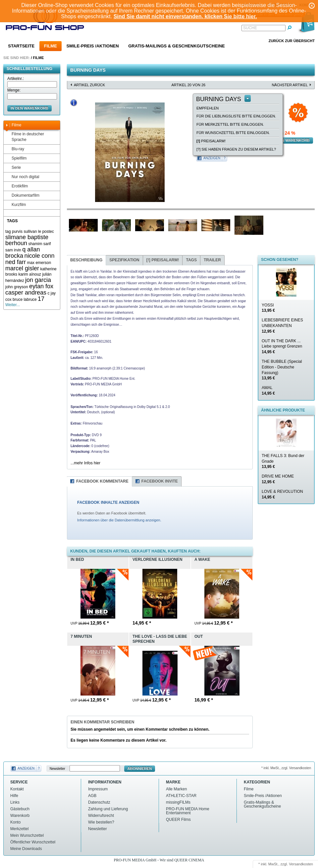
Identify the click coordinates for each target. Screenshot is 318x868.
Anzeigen (212, 158)
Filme (51, 46)
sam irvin (13, 250)
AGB (92, 796)
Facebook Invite (160, 481)
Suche (250, 28)
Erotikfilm (17, 186)
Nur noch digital (22, 177)
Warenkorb (20, 816)
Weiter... (13, 305)
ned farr (16, 262)
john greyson (17, 287)
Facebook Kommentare (102, 481)
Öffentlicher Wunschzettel (33, 842)
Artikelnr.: (16, 79)
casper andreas (26, 293)
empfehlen (208, 108)
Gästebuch (20, 809)
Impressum (98, 789)
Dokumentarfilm (22, 196)
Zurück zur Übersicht (292, 41)
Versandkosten (301, 864)
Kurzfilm (16, 205)
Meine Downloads (26, 849)
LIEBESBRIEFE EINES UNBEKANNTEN (282, 326)
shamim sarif (39, 244)
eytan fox (41, 286)
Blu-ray (15, 149)
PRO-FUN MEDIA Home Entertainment (188, 811)
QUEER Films (178, 820)
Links (15, 802)
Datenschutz (99, 802)
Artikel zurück (89, 85)
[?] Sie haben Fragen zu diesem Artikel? (236, 149)
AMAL (268, 391)
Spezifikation (124, 260)
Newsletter (57, 769)
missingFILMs (178, 802)
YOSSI (268, 308)
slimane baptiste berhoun (27, 240)
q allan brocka (23, 253)
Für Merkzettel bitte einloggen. (230, 124)
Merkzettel (19, 829)
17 (41, 299)
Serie (13, 168)
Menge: (14, 90)
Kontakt (17, 789)
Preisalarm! (211, 141)
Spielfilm (16, 158)
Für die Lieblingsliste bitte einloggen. (236, 116)
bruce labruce (25, 300)
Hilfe (14, 796)
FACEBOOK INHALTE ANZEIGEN (108, 502)
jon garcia (38, 280)
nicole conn (39, 256)
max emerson (39, 263)
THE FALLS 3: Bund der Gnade (283, 461)
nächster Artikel (290, 85)
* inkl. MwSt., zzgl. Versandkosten (286, 768)
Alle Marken (176, 789)
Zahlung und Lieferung (108, 809)
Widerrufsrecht (101, 816)
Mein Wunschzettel (27, 835)
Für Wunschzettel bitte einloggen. (233, 133)
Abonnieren (140, 768)
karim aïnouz (30, 274)
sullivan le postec (39, 232)
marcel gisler (22, 268)
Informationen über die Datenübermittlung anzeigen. (119, 520)
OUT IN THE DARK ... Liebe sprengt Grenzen (282, 347)
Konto (15, 822)
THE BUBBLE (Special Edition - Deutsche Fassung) (282, 370)
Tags (191, 260)
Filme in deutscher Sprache (25, 137)
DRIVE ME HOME (278, 479)
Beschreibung (86, 260)
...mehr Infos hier (85, 463)
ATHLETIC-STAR (181, 796)
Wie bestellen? (101, 822)
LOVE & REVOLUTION (282, 494)
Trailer (212, 260)
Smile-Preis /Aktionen (92, 46)
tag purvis (14, 232)
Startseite (21, 46)
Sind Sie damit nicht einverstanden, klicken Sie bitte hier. (185, 16)
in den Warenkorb (29, 108)
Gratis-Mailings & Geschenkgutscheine (177, 46)
